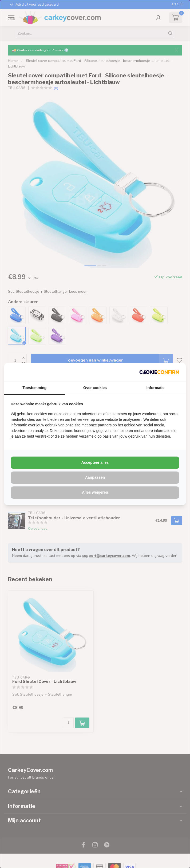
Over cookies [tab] (95, 388)
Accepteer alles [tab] (95, 462)
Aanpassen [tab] (95, 477)
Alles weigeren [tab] (95, 492)
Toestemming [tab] (34, 388)
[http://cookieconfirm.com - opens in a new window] (159, 372)
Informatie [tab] (156, 388)
